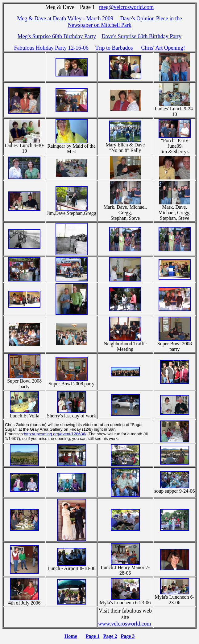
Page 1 (93, 636)
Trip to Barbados (114, 48)
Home (71, 636)
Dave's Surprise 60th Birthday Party (141, 36)
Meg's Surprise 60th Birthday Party (57, 36)
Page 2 (110, 636)
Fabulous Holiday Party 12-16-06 (51, 48)
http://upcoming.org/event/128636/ (55, 434)
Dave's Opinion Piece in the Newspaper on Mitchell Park (125, 22)
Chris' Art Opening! (163, 48)
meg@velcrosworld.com (126, 7)
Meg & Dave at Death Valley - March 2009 (65, 18)
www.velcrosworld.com (125, 624)
